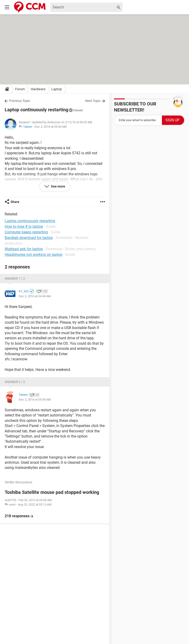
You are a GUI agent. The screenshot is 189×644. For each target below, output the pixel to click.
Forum (20, 89)
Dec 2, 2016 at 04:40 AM (35, 296)
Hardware (38, 89)
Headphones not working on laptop (34, 255)
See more (58, 186)
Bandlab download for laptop (29, 238)
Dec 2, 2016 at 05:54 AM (51, 127)
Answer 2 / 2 (15, 382)
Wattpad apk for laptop (24, 249)
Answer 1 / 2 (15, 279)
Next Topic (93, 101)
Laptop (57, 89)
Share (15, 202)
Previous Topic (20, 101)
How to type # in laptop (24, 226)
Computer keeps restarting (26, 232)
